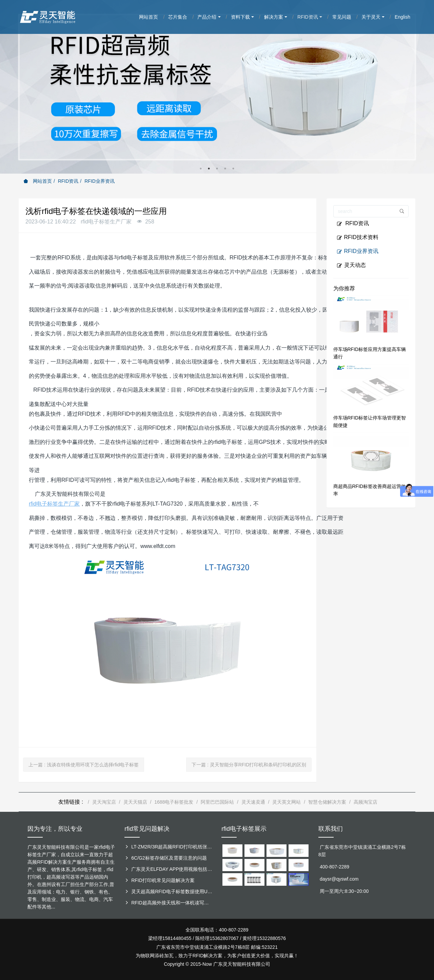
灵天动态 (351, 265)
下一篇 (249, 765)
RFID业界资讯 (100, 181)
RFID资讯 (68, 181)
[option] (217, 87)
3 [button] (217, 169)
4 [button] (225, 169)
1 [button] (201, 169)
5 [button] (233, 169)
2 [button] (209, 169)
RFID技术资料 (358, 237)
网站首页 (38, 181)
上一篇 (84, 765)
